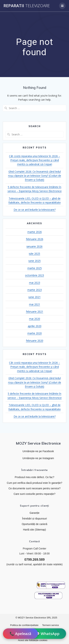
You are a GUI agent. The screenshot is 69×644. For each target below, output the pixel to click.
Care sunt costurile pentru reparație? (34, 494)
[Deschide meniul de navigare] (62, 6)
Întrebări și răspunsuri (34, 519)
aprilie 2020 (35, 326)
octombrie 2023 (34, 275)
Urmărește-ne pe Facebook (38, 451)
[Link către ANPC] (51, 585)
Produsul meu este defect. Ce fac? (34, 477)
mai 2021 (35, 304)
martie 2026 (35, 232)
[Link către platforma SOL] (48, 595)
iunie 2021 (35, 297)
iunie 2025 (35, 261)
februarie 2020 (35, 341)
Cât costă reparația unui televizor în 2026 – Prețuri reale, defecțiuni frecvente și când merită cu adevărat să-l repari (34, 160)
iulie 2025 (34, 254)
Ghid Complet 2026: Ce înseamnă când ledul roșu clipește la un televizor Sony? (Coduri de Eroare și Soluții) (35, 176)
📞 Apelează (20, 634)
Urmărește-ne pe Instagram (38, 458)
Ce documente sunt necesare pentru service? (34, 488)
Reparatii (27, 6)
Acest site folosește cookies (33, 640)
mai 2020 (35, 319)
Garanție (35, 513)
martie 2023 (35, 290)
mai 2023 (35, 283)
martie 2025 (35, 268)
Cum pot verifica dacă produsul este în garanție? (34, 483)
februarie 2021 (35, 312)
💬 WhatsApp (47, 634)
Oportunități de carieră (34, 524)
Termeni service (51, 625)
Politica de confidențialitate (24, 625)
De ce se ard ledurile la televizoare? (35, 210)
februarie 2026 (35, 239)
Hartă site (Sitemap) (34, 530)
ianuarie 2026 (34, 246)
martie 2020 (35, 333)
